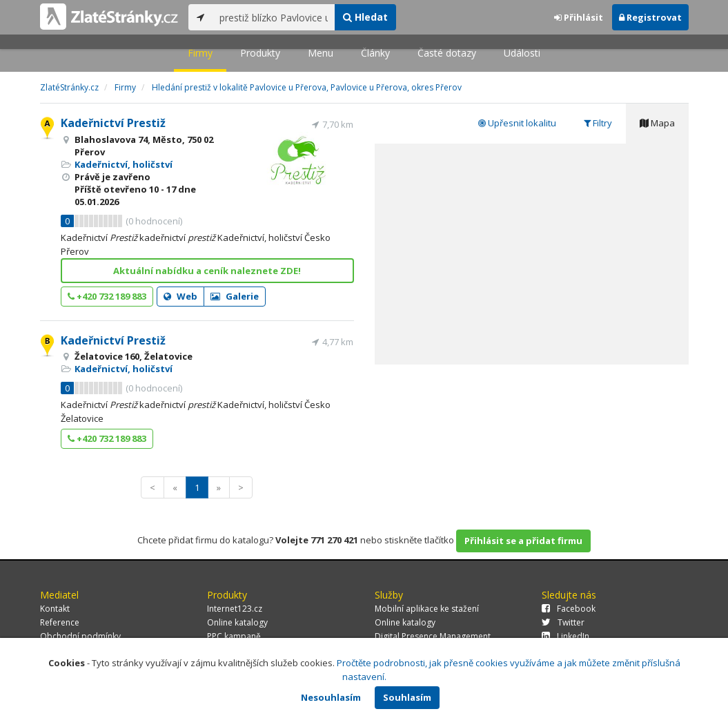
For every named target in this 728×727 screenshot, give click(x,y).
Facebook (569, 609)
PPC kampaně (234, 636)
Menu (321, 53)
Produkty (260, 53)
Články (375, 53)
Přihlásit (579, 17)
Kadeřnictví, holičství (124, 164)
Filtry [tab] (598, 123)
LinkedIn (565, 636)
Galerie (235, 296)
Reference (60, 622)
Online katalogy (237, 622)
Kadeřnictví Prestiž (113, 123)
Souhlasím (407, 697)
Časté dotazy (447, 53)
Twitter (563, 622)
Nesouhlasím (331, 697)
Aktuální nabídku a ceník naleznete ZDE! (207, 271)
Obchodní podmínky (80, 636)
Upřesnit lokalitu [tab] (517, 123)
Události (522, 53)
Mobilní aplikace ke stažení (427, 609)
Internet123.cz (235, 609)
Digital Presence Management (433, 636)
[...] (274, 17)
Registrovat (650, 17)
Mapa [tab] (657, 123)
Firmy (200, 53)
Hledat (365, 17)
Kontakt (55, 609)
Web (180, 296)
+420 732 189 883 (107, 296)
